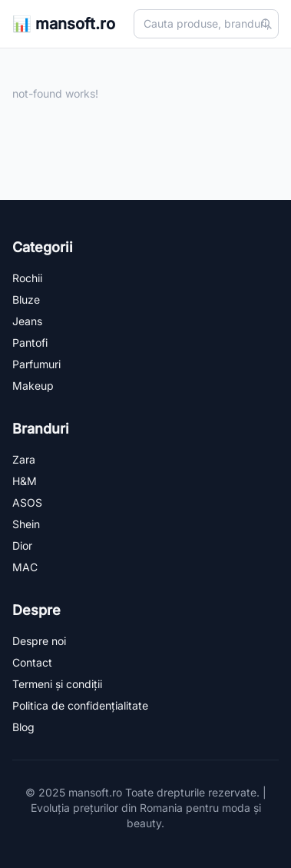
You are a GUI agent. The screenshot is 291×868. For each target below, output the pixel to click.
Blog (23, 727)
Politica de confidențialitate (80, 705)
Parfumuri (36, 364)
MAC (25, 567)
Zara (24, 459)
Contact (32, 662)
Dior (22, 545)
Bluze (26, 299)
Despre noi (39, 641)
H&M (25, 481)
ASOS (27, 502)
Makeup (33, 386)
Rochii (27, 278)
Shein (26, 524)
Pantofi (30, 343)
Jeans (27, 321)
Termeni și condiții (57, 684)
